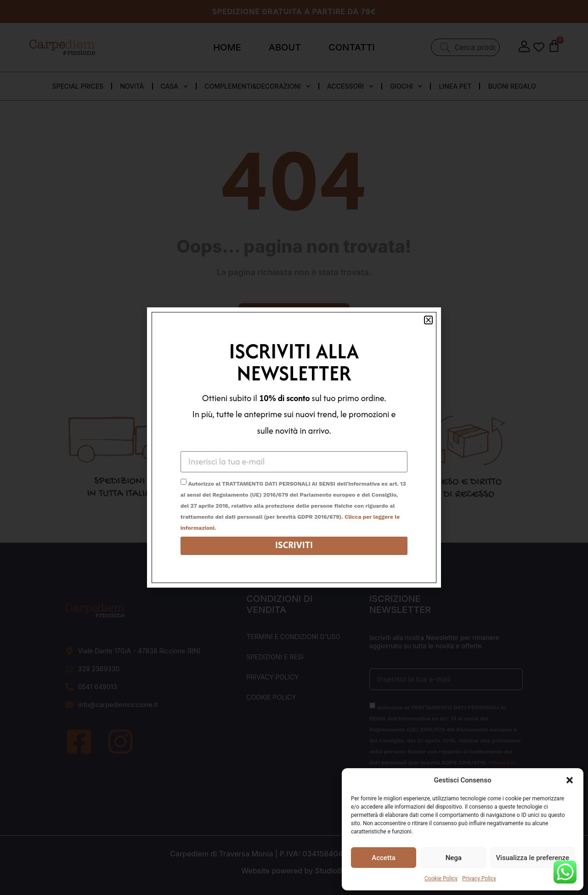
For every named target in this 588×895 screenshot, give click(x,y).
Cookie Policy (441, 878)
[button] (570, 780)
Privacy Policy (479, 878)
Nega (454, 858)
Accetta (384, 858)
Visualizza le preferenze (532, 858)
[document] (294, 447)
